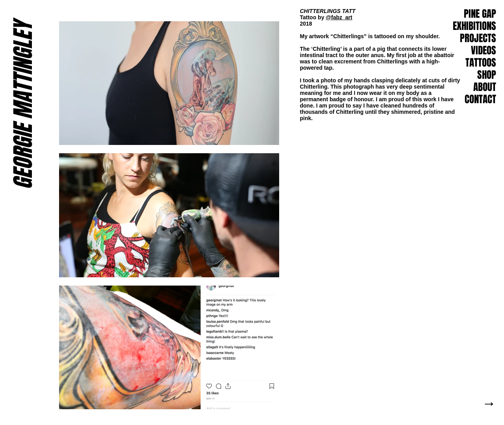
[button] (480, 100)
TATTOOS (481, 63)
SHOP (487, 75)
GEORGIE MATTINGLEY (23, 106)
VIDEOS (484, 50)
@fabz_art (339, 17)
